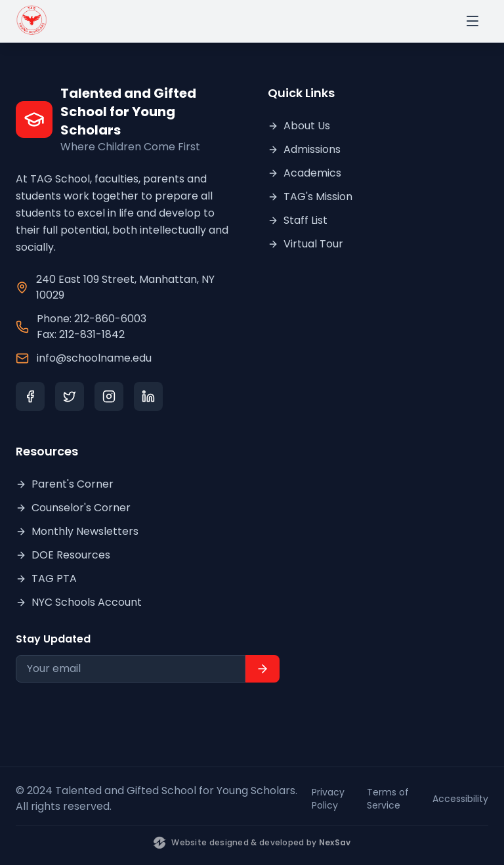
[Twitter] (70, 396)
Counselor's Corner (73, 508)
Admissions (304, 149)
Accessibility (460, 799)
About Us (299, 126)
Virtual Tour (305, 244)
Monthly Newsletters (77, 531)
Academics (304, 173)
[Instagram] (109, 396)
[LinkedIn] (148, 396)
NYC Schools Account (79, 602)
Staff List (298, 220)
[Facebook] (30, 396)
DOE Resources (63, 555)
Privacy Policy (328, 799)
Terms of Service (388, 799)
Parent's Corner (65, 484)
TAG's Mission (310, 197)
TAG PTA (46, 579)
